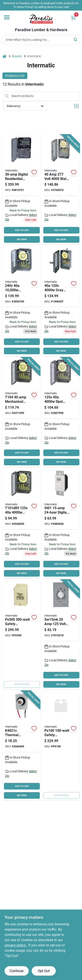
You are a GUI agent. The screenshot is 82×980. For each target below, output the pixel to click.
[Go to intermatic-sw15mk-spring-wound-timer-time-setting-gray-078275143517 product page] (61, 634)
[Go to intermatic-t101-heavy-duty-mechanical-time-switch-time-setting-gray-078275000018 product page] (21, 523)
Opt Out (44, 971)
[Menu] (7, 17)
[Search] (76, 39)
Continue (17, 971)
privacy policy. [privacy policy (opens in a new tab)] (16, 945)
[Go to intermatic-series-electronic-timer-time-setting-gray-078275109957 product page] (21, 190)
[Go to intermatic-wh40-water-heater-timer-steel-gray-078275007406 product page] (21, 301)
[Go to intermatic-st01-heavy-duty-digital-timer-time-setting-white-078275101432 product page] (61, 523)
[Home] (4, 56)
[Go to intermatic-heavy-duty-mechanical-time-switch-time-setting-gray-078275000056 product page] (61, 301)
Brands (17, 56)
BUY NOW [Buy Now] (22, 239)
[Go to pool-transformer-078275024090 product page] (61, 745)
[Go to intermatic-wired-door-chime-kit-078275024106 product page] (21, 634)
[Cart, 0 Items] (73, 18)
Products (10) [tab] (15, 76)
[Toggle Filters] (76, 106)
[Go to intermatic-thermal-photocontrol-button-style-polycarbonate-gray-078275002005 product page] (21, 745)
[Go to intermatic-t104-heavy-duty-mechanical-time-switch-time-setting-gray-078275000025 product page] (21, 412)
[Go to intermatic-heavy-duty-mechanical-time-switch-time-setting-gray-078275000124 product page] (61, 190)
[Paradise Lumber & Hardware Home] (41, 19)
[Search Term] (41, 40)
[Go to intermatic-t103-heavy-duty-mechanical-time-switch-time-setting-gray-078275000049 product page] (61, 412)
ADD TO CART (22, 230)
